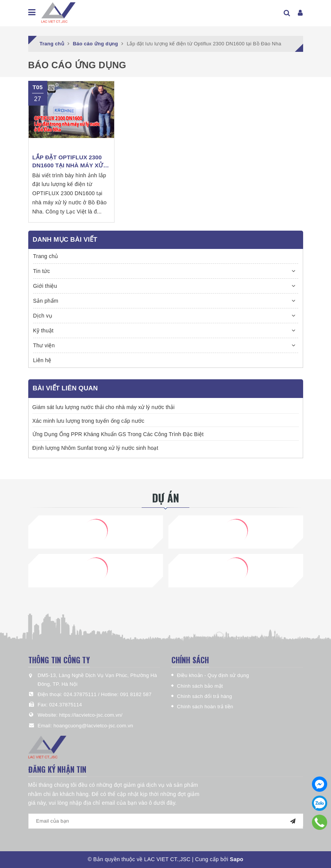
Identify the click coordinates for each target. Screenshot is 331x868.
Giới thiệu (45, 286)
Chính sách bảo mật (200, 686)
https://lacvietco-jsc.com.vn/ (91, 715)
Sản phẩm (46, 301)
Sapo (237, 859)
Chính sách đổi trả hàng (205, 696)
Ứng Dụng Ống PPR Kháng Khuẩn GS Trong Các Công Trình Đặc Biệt (118, 434)
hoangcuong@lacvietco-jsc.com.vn (93, 726)
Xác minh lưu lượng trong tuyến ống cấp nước (89, 421)
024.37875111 (81, 694)
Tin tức (42, 271)
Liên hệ (42, 360)
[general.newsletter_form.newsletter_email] (166, 821)
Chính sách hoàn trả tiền (205, 707)
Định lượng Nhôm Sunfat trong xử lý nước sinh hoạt (95, 448)
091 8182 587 (136, 694)
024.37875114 (66, 705)
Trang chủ (46, 256)
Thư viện (44, 345)
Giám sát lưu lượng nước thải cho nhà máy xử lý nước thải (104, 407)
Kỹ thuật (44, 331)
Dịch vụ (43, 316)
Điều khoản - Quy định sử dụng (213, 675)
